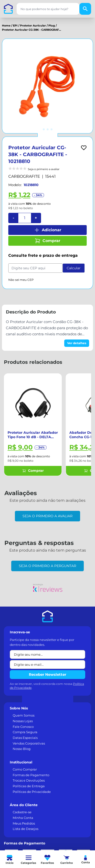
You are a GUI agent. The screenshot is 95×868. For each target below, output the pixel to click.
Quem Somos (24, 715)
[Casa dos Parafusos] (8, 9)
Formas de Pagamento (31, 775)
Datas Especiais (25, 738)
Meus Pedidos (24, 823)
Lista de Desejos (26, 829)
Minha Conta (23, 818)
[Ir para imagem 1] (44, 129)
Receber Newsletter (47, 674)
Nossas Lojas (23, 721)
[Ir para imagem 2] (48, 129)
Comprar (47, 241)
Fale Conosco (23, 727)
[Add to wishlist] (84, 148)
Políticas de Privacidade (32, 792)
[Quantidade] (25, 218)
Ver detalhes (77, 343)
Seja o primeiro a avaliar (47, 516)
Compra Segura (25, 732)
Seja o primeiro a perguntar (47, 566)
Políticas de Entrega (29, 786)
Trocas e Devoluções (29, 780)
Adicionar (48, 230)
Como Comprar (25, 769)
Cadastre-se (22, 812)
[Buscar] (85, 9)
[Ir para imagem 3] (52, 129)
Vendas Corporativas (29, 743)
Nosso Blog (22, 749)
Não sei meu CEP (21, 280)
